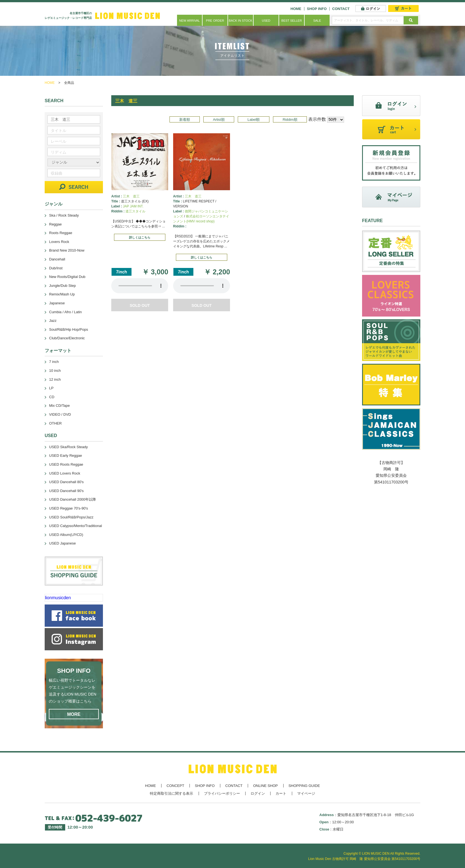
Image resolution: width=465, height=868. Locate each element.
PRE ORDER (215, 21)
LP (51, 388)
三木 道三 (131, 196)
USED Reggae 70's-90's (69, 508)
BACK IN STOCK (241, 21)
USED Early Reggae (66, 456)
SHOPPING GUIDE (304, 786)
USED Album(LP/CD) (66, 535)
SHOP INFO (317, 9)
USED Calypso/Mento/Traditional (75, 526)
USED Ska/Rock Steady (68, 447)
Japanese (57, 303)
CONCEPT (175, 786)
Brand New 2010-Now (67, 250)
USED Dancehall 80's (66, 482)
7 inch (54, 362)
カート (281, 793)
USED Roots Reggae (66, 464)
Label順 (254, 120)
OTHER (55, 423)
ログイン (258, 793)
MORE (74, 714)
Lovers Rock (59, 242)
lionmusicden (58, 598)
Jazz (53, 321)
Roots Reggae (61, 233)
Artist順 (219, 120)
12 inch (55, 379)
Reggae (55, 224)
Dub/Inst (56, 268)
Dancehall (57, 259)
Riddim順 (290, 120)
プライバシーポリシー (222, 793)
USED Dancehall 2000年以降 (73, 499)
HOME (296, 9)
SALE (317, 21)
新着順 (185, 120)
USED (266, 21)
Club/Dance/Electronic (67, 338)
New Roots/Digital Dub (67, 277)
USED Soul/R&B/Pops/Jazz (71, 517)
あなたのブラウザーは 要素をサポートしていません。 (140, 286)
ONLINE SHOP (265, 786)
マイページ (306, 793)
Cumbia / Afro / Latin (65, 312)
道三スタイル (135, 211)
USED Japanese (62, 543)
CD (52, 397)
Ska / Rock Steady (64, 215)
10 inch (55, 371)
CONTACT (341, 9)
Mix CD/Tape (59, 406)
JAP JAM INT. (133, 206)
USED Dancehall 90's (66, 491)
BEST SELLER (292, 21)
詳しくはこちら (140, 237)
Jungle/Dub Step (62, 286)
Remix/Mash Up (62, 294)
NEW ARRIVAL (189, 21)
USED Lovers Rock (65, 473)
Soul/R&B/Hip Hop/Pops (69, 329)
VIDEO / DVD (60, 414)
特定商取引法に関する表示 (171, 793)
